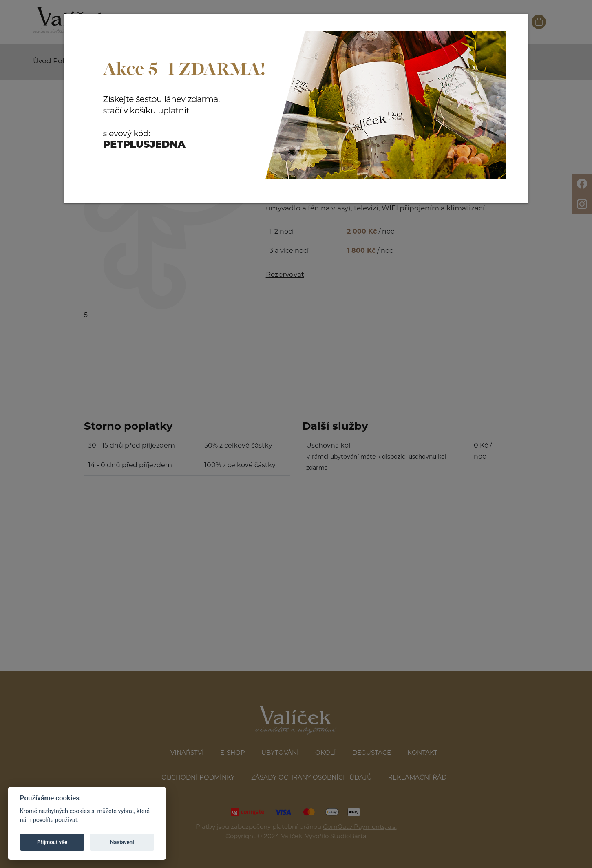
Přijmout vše (52, 842)
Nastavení (122, 842)
